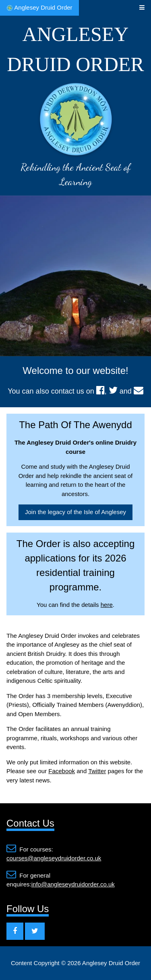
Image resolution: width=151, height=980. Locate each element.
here (107, 605)
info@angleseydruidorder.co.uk (73, 884)
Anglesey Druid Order (39, 8)
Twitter (97, 771)
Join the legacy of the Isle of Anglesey (75, 512)
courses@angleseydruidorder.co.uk (54, 858)
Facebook (62, 771)
